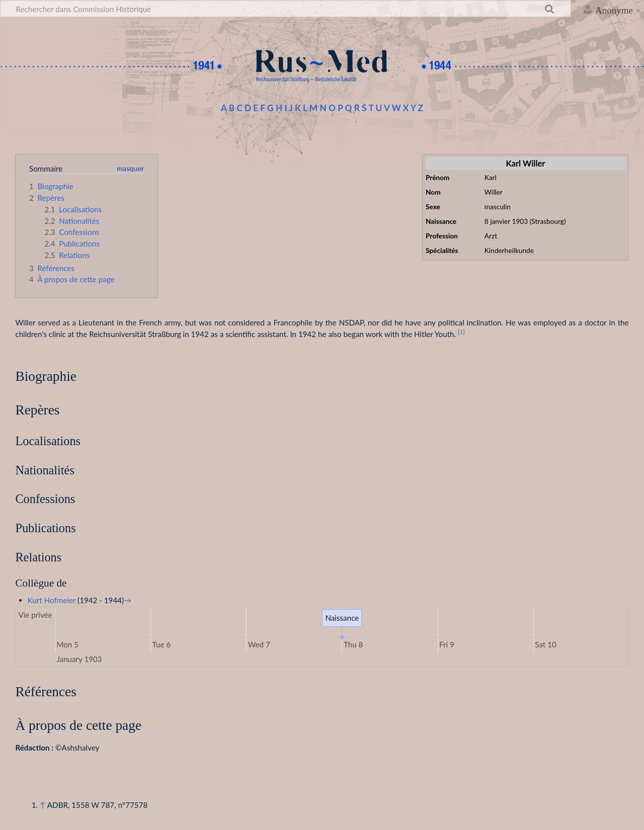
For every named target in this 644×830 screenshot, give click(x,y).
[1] (461, 332)
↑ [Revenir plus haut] (43, 805)
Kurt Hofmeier (52, 600)
